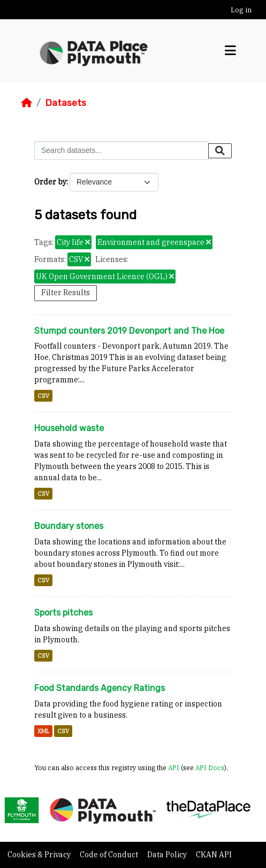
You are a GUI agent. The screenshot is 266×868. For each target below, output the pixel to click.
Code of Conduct (110, 855)
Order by (50, 182)
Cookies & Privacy (40, 855)
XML (43, 731)
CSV (43, 396)
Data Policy (168, 855)
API (174, 767)
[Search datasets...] (121, 151)
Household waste (69, 428)
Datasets (66, 103)
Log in (241, 10)
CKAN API (214, 855)
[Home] (27, 103)
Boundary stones (69, 526)
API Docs (210, 767)
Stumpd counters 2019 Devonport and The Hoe (129, 331)
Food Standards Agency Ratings (100, 688)
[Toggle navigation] (230, 51)
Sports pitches (63, 613)
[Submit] (220, 151)
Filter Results (66, 293)
